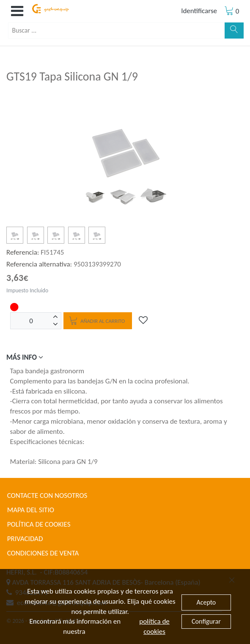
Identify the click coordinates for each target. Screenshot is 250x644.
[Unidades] (31, 321)
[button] (17, 11)
